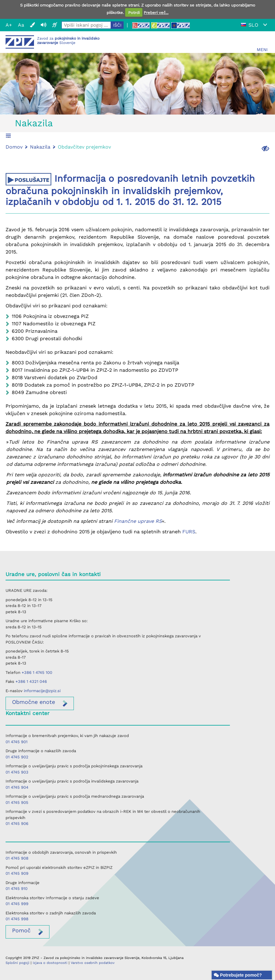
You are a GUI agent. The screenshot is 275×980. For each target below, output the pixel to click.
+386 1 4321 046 (31, 681)
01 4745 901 (17, 742)
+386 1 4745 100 (37, 672)
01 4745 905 (17, 802)
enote (34, 702)
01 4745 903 (17, 772)
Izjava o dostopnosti (50, 963)
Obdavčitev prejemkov (84, 147)
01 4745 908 (17, 858)
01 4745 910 (17, 889)
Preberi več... (156, 13)
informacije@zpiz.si (42, 691)
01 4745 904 (17, 787)
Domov (14, 147)
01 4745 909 (17, 873)
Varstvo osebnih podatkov (93, 963)
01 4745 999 (17, 904)
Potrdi (134, 13)
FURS (189, 532)
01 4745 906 (17, 824)
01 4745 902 (17, 757)
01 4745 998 (17, 919)
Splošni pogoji (17, 963)
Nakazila (34, 123)
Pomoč (21, 930)
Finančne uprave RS (138, 521)
